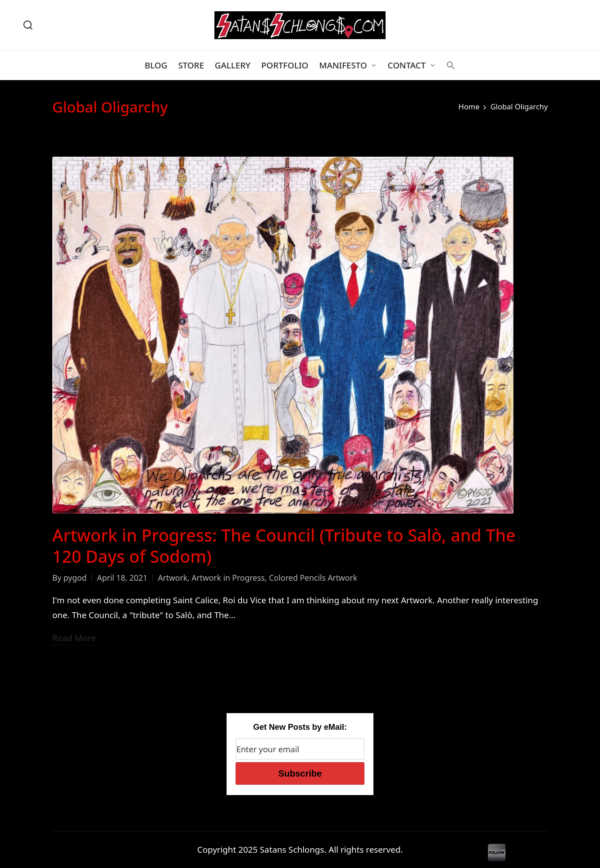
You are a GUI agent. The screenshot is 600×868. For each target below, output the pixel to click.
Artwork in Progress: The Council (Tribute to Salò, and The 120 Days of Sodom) (284, 546)
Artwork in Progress (228, 578)
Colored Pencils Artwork (313, 578)
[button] (451, 65)
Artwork (173, 578)
